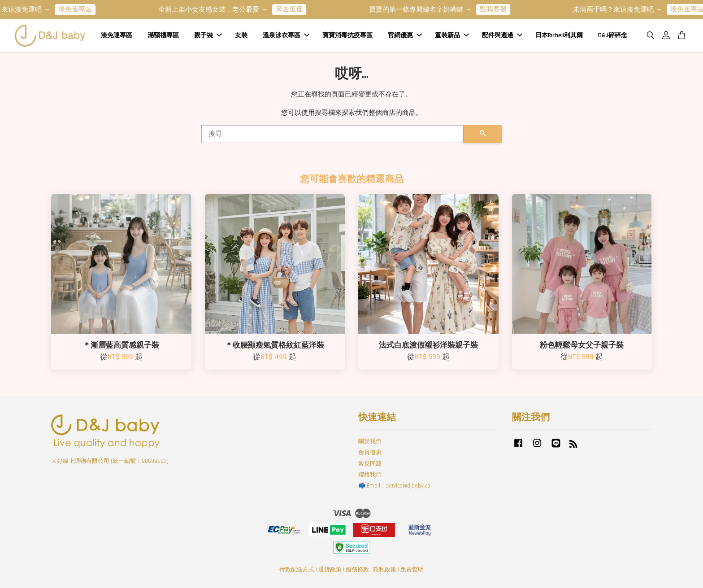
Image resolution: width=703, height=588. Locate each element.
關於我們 (370, 441)
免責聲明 (412, 570)
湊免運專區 (81, 9)
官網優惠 (405, 35)
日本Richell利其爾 (559, 35)
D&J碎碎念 (613, 35)
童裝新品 (452, 35)
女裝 (241, 35)
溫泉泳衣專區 (286, 35)
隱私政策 (385, 570)
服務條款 (357, 570)
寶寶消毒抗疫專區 (347, 35)
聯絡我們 (370, 475)
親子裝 (208, 35)
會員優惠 (370, 453)
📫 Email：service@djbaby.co (394, 486)
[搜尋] (332, 134)
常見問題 (370, 464)
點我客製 (499, 9)
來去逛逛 (295, 9)
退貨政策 (330, 570)
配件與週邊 (502, 35)
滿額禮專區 (163, 35)
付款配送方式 (297, 570)
